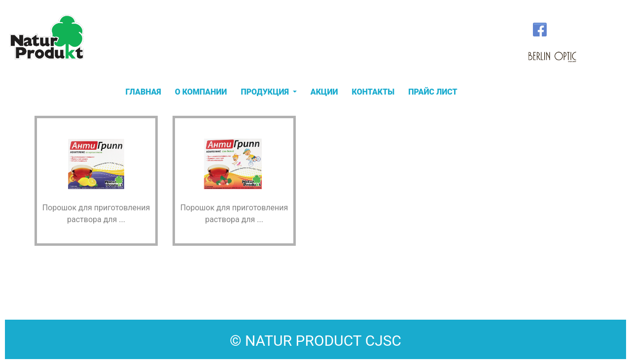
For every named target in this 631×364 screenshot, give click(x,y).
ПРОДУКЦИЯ (265, 92)
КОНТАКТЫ (373, 92)
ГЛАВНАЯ (143, 92)
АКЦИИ (324, 92)
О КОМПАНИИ (201, 92)
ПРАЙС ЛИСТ (433, 92)
